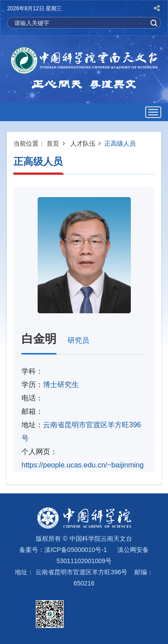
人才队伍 (83, 143)
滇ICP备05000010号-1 (76, 550)
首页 (53, 143)
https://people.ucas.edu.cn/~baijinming (83, 465)
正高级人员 (120, 143)
